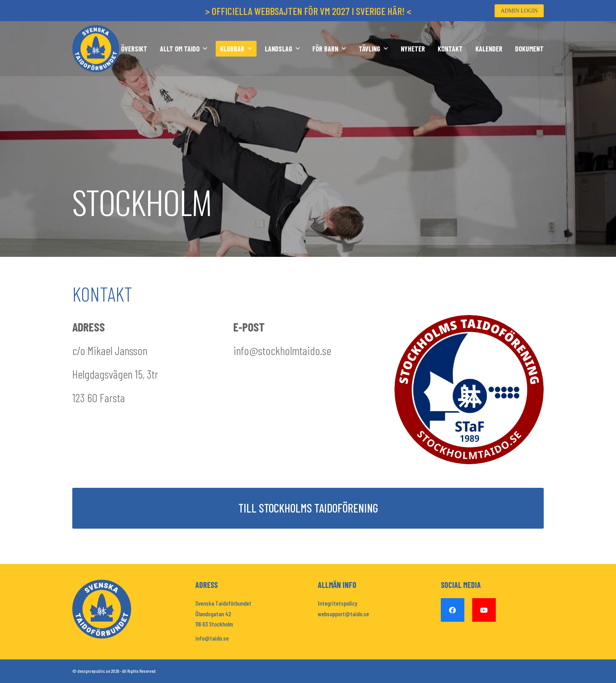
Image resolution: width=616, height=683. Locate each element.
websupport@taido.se (343, 614)
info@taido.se (212, 638)
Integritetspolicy (337, 603)
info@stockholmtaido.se (282, 350)
